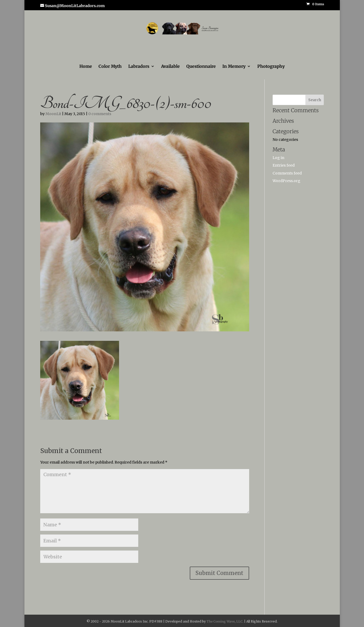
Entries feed (284, 165)
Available (170, 66)
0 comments (100, 114)
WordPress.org (286, 181)
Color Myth (110, 66)
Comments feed (287, 173)
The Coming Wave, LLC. (225, 621)
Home (86, 66)
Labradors (139, 66)
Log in (278, 157)
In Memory (234, 66)
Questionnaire (201, 66)
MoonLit (53, 114)
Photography (271, 66)
